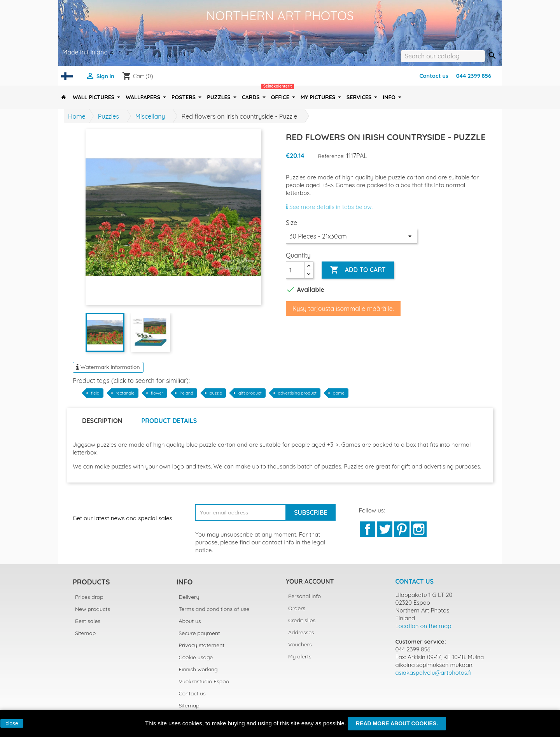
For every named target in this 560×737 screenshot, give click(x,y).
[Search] (443, 56)
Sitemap (85, 633)
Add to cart (358, 270)
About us (190, 621)
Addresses (301, 632)
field (95, 393)
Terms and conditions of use (214, 609)
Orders (297, 608)
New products (93, 609)
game (339, 393)
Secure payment (199, 633)
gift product (250, 393)
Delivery (189, 597)
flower (157, 393)
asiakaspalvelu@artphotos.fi (434, 673)
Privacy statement (202, 645)
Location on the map (423, 626)
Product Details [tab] (169, 421)
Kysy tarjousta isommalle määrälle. (343, 309)
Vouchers (300, 644)
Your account (310, 581)
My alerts (300, 656)
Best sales (88, 621)
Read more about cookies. (397, 723)
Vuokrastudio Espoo (204, 681)
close (12, 723)
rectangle (125, 393)
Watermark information (108, 367)
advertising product (297, 393)
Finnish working (198, 669)
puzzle (216, 393)
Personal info (304, 596)
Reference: (331, 156)
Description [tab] (102, 421)
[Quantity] (295, 270)
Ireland (186, 393)
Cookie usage (196, 657)
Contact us (434, 76)
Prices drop (89, 597)
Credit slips (302, 620)
